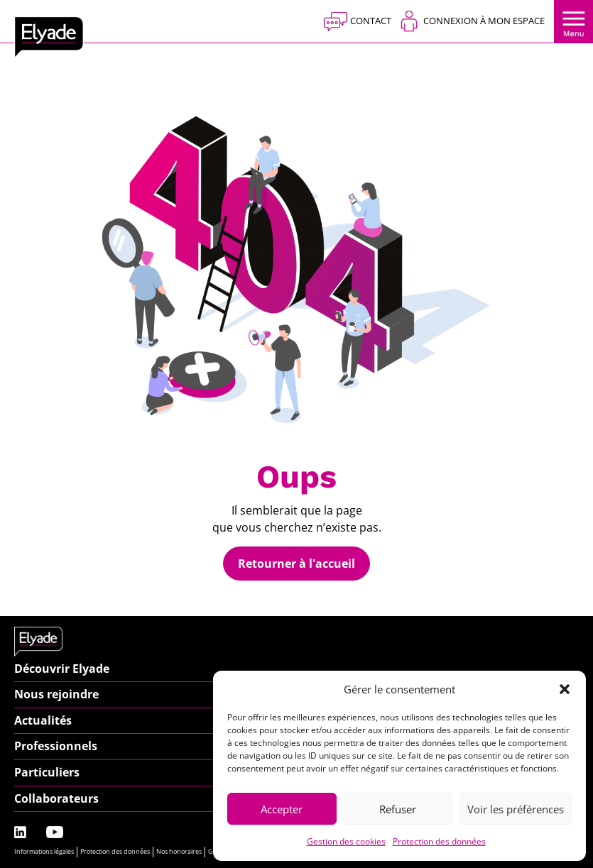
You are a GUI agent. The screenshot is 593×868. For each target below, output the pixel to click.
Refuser (398, 809)
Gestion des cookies (346, 841)
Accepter (282, 809)
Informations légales (44, 851)
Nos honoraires (179, 851)
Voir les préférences (516, 809)
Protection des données (439, 841)
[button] (565, 689)
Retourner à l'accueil (296, 564)
